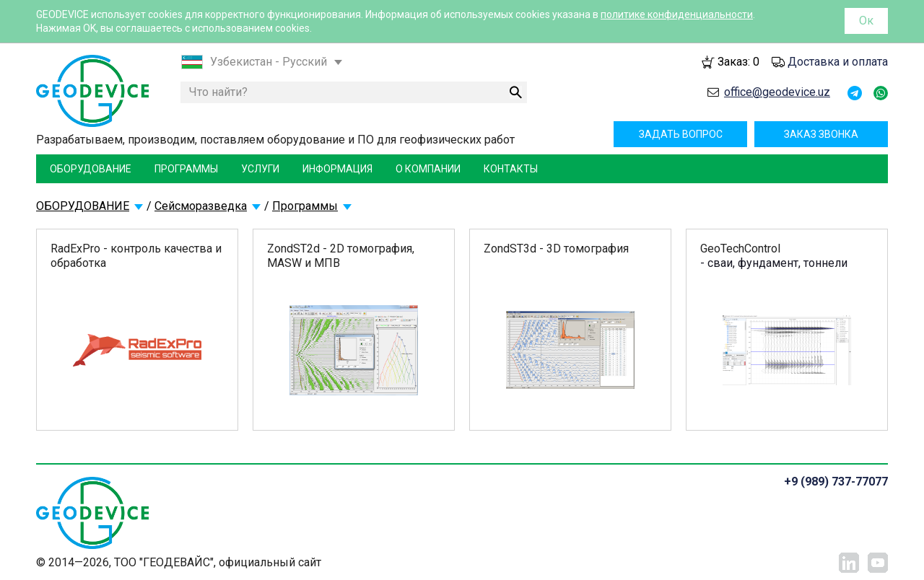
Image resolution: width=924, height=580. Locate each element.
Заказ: (738, 62)
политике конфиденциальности (677, 14)
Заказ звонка (821, 134)
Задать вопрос (681, 134)
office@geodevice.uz (777, 92)
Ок (866, 21)
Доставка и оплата (838, 62)
